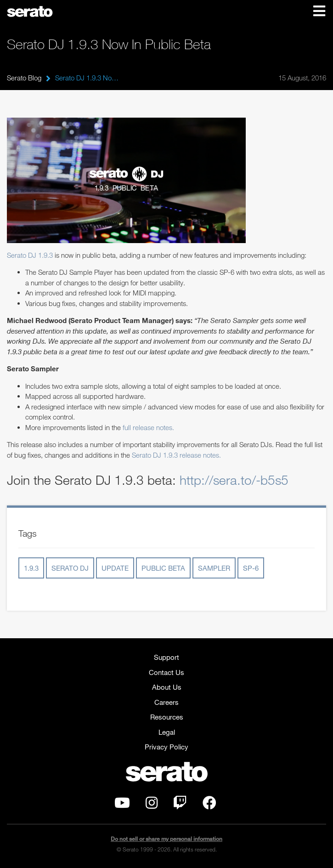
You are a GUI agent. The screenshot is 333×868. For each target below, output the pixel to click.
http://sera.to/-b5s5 (234, 480)
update (115, 568)
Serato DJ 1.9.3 (30, 255)
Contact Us (166, 672)
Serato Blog (24, 78)
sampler (214, 568)
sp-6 (251, 568)
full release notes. (148, 427)
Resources (167, 717)
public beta (163, 568)
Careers (166, 702)
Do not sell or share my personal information (166, 839)
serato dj (70, 568)
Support (166, 657)
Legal (167, 732)
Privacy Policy (166, 747)
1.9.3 (31, 568)
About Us (167, 687)
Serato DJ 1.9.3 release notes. (176, 455)
